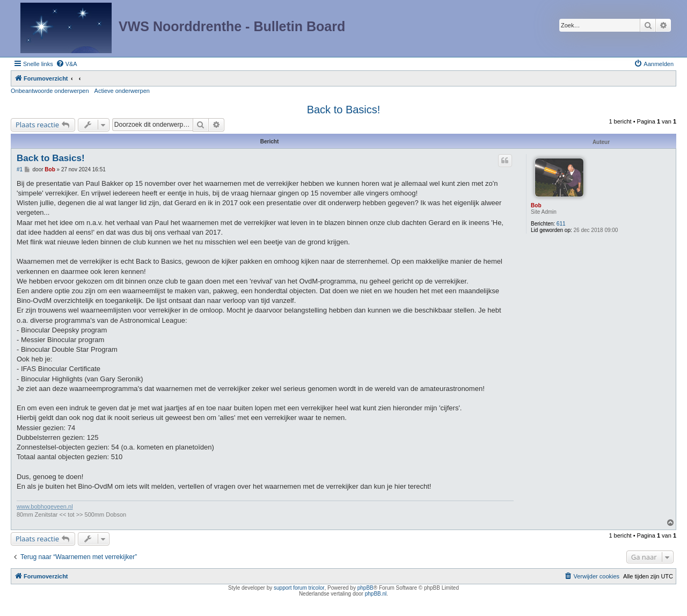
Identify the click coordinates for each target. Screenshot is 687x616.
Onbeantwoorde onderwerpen (50, 91)
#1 (20, 169)
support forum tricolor (299, 588)
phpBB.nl (376, 594)
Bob (536, 205)
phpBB (366, 588)
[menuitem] (67, 64)
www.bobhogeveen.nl (45, 506)
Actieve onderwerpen (122, 91)
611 (561, 224)
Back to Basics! (344, 110)
